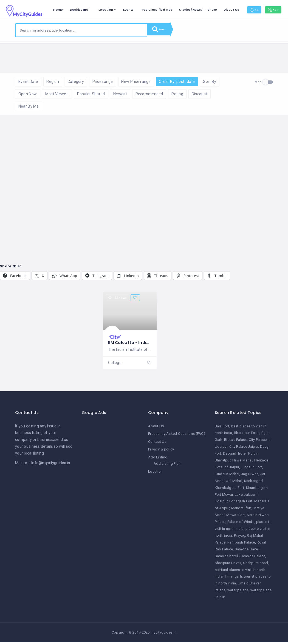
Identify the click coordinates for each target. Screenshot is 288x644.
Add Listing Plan (167, 466)
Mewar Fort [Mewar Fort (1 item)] (236, 518)
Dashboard (115, 10)
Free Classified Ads (192, 10)
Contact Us (157, 444)
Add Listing (158, 460)
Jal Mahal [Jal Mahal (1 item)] (234, 484)
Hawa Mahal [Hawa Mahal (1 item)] (242, 463)
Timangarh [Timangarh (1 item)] (233, 579)
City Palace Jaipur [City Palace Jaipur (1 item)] (244, 450)
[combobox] (81, 30)
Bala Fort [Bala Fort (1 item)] (222, 429)
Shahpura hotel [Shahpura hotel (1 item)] (255, 566)
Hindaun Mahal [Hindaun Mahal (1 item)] (227, 477)
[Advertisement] (111, 508)
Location (142, 10)
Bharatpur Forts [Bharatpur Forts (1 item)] (247, 436)
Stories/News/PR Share (234, 10)
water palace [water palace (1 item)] (238, 593)
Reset (64, 50)
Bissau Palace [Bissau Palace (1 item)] (236, 443)
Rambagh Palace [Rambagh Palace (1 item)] (241, 545)
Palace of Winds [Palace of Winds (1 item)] (241, 525)
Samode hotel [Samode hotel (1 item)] (226, 559)
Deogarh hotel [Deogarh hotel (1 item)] (235, 456)
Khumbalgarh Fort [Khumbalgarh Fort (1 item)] (229, 490)
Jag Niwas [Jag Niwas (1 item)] (250, 477)
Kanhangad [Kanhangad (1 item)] (254, 484)
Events (164, 10)
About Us (268, 10)
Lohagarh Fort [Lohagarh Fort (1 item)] (241, 504)
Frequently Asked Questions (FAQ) (177, 436)
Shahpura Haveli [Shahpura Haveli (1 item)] (228, 566)
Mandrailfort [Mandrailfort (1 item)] (241, 511)
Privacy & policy (161, 452)
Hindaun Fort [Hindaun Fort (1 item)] (251, 470)
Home (94, 10)
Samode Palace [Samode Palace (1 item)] (252, 559)
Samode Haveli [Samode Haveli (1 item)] (247, 552)
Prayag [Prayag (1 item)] (240, 538)
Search (163, 30)
